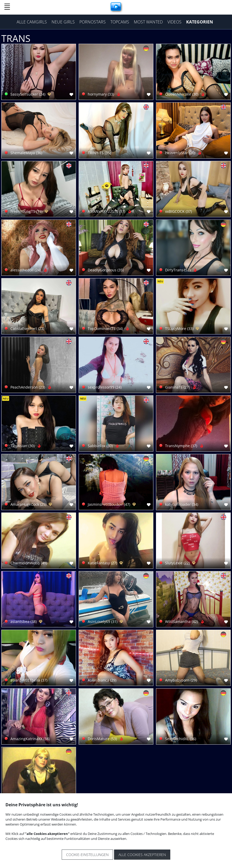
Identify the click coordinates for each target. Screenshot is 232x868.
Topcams (120, 22)
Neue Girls (63, 22)
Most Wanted (148, 22)
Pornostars (93, 22)
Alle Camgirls (32, 22)
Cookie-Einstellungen (87, 855)
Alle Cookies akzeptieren (142, 855)
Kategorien (200, 22)
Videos (174, 22)
